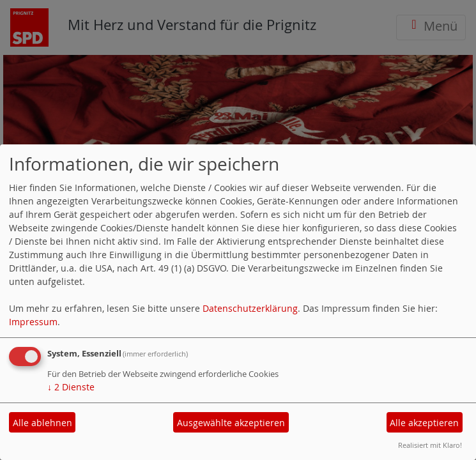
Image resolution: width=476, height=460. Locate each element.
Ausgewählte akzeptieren (231, 423)
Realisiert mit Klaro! (430, 445)
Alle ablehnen (42, 423)
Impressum (33, 322)
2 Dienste (71, 387)
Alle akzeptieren (424, 423)
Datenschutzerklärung (250, 308)
